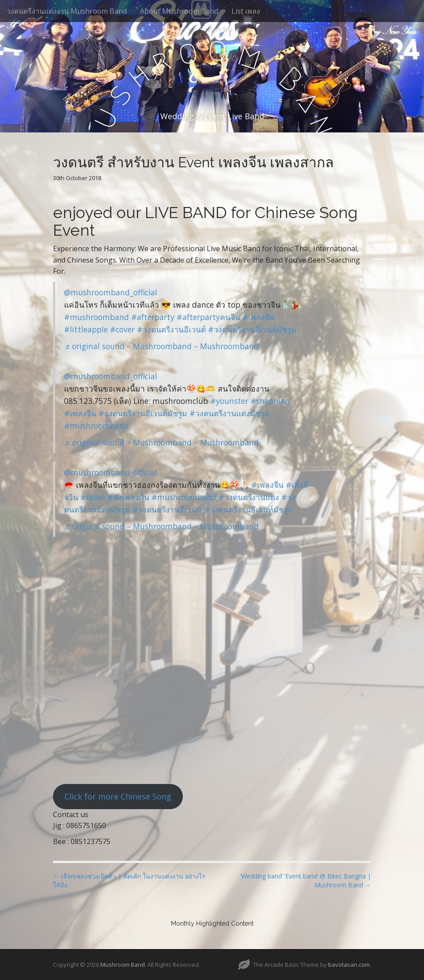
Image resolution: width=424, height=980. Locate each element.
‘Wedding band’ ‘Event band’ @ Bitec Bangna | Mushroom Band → (306, 880)
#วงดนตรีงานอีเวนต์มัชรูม (252, 329)
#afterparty (153, 317)
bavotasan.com (349, 965)
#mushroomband (97, 317)
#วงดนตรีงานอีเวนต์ (171, 329)
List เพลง (246, 11)
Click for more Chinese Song (118, 796)
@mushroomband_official (111, 292)
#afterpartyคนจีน (208, 317)
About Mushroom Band (179, 11)
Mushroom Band (123, 965)
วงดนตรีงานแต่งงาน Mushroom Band (67, 11)
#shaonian (270, 401)
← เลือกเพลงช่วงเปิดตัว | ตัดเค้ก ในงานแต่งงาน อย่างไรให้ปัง (129, 880)
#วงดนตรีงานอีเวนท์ (167, 509)
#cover (122, 329)
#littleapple (86, 329)
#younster (229, 401)
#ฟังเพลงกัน (128, 497)
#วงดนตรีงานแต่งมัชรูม (230, 413)
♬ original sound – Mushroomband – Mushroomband (161, 346)
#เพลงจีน (259, 317)
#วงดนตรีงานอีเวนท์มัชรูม (249, 509)
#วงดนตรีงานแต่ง (249, 497)
